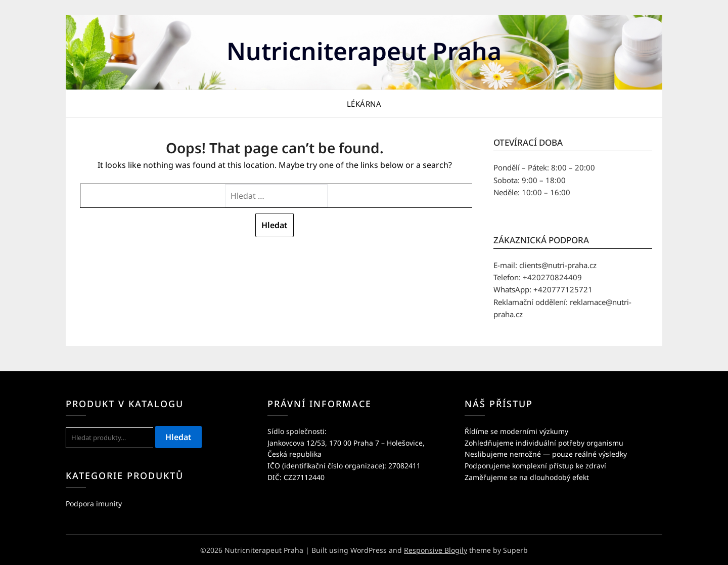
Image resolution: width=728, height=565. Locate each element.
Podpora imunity (94, 504)
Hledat (178, 437)
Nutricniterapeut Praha (364, 51)
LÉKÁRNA (364, 104)
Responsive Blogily (436, 550)
